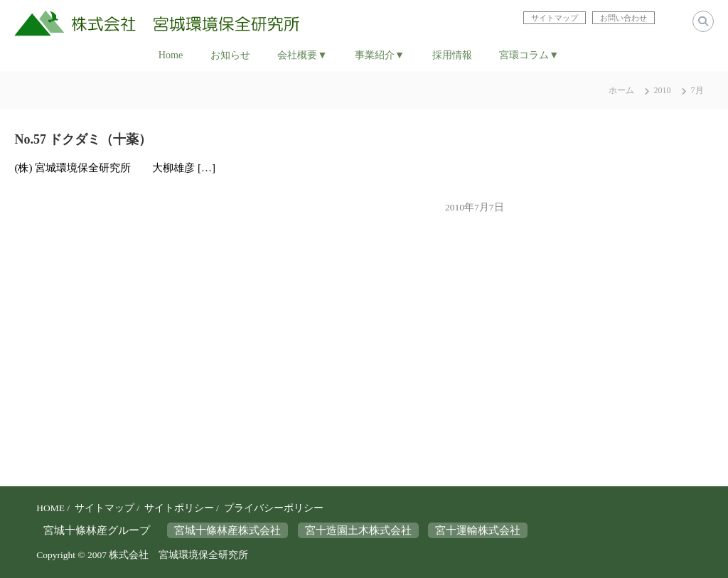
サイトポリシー (179, 508)
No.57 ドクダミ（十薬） (83, 139)
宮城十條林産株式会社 (227, 530)
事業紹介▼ (380, 55)
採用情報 (452, 55)
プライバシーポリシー (274, 508)
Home (171, 55)
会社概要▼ (302, 55)
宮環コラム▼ (529, 55)
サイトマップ (105, 508)
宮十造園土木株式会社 (358, 530)
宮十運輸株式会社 (478, 530)
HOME (50, 508)
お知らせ (230, 55)
